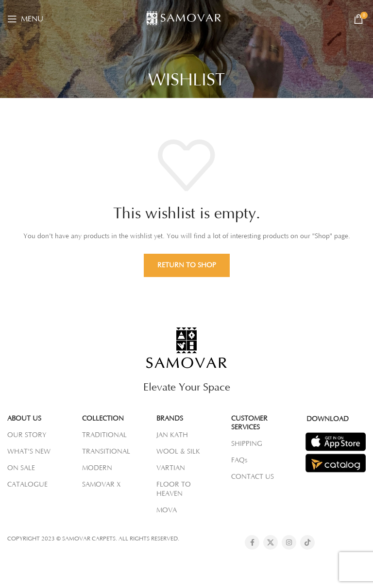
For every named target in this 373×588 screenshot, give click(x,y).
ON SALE (21, 468)
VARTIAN (171, 468)
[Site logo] (186, 18)
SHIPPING (247, 444)
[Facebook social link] (252, 542)
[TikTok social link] (307, 542)
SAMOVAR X (102, 485)
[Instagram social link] (289, 542)
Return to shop (187, 265)
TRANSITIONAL (106, 452)
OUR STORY (27, 435)
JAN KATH (172, 435)
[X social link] (271, 542)
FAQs (239, 460)
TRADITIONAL (104, 435)
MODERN (97, 468)
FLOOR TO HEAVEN (174, 489)
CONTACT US (253, 477)
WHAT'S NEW (29, 452)
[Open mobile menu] (25, 19)
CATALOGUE (27, 485)
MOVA (167, 510)
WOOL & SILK (178, 452)
